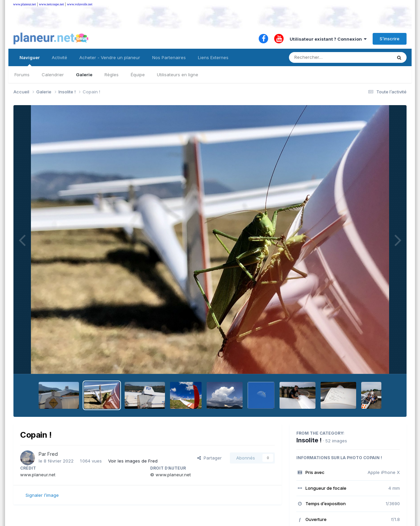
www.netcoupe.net (51, 4)
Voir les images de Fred (133, 461)
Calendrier (53, 75)
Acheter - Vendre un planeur (110, 57)
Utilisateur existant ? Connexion (328, 39)
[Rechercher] (321, 57)
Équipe (138, 75)
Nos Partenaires (169, 57)
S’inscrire (390, 39)
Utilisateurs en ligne (178, 75)
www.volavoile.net (79, 4)
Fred (53, 454)
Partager (209, 458)
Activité (59, 57)
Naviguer (30, 60)
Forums (22, 75)
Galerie (84, 75)
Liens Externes (213, 57)
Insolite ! (309, 440)
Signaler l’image (42, 495)
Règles (112, 75)
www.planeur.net (25, 4)
